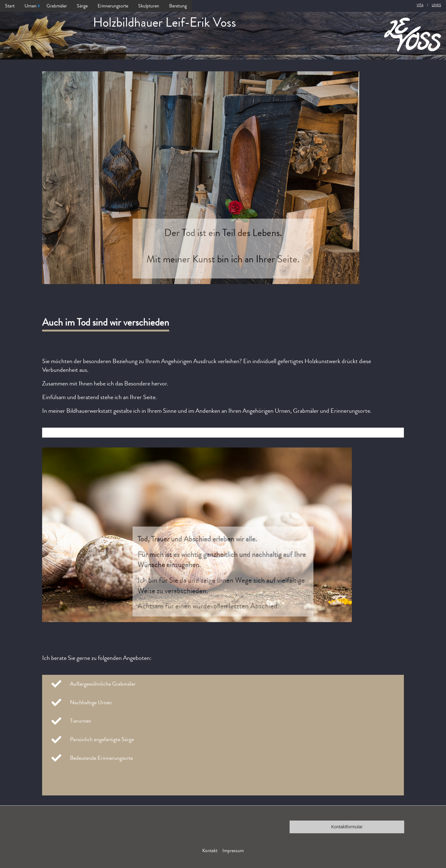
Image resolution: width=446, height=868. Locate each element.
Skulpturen (149, 6)
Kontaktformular (347, 827)
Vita (420, 5)
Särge (82, 6)
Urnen (31, 6)
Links (436, 5)
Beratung (178, 6)
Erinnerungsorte (113, 6)
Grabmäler (57, 6)
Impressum (233, 851)
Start (10, 6)
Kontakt (210, 851)
